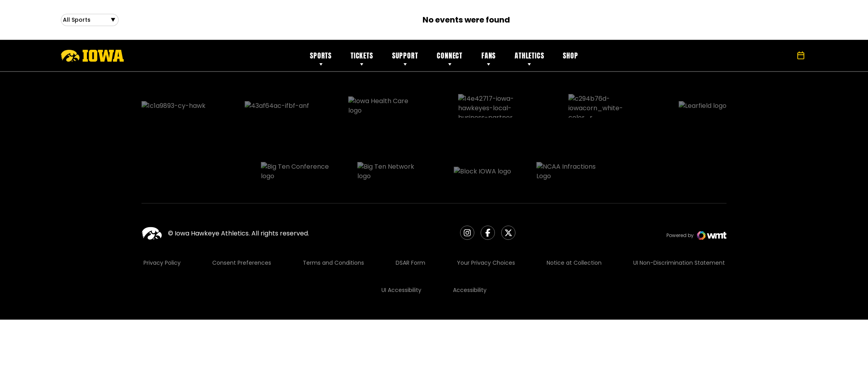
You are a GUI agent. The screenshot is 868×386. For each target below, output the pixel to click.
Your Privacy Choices (486, 224)
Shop (570, 59)
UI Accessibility (401, 251)
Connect (450, 59)
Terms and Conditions (333, 224)
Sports (321, 59)
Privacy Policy (162, 224)
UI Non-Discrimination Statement (679, 224)
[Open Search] (783, 59)
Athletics (529, 59)
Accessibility (470, 251)
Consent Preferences (242, 224)
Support (405, 59)
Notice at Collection (574, 224)
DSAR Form (410, 224)
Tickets (362, 59)
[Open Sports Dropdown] (90, 22)
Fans (489, 59)
